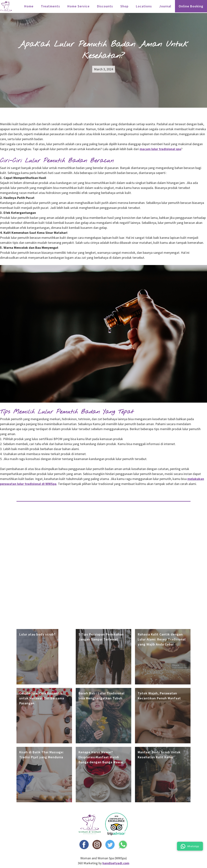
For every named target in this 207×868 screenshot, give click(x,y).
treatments (50, 6)
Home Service (79, 6)
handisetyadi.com (116, 863)
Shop (124, 6)
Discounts (105, 6)
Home (29, 6)
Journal (165, 6)
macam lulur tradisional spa (160, 149)
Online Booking (191, 6)
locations (144, 6)
